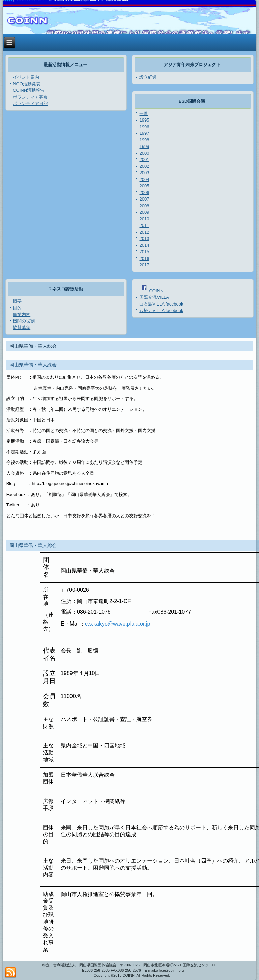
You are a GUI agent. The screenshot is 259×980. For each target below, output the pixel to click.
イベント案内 (26, 77)
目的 (17, 308)
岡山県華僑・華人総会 (33, 365)
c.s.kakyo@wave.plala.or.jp (118, 624)
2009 (144, 212)
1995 (144, 120)
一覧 (144, 114)
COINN (152, 291)
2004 (144, 179)
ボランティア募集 (30, 97)
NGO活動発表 (27, 84)
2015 (144, 252)
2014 (144, 245)
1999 (144, 146)
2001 (144, 160)
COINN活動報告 (29, 90)
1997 (144, 133)
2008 (144, 206)
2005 (144, 186)
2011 (144, 225)
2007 (144, 199)
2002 (144, 166)
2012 (144, 232)
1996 (144, 127)
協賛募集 (22, 328)
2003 (144, 173)
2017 (144, 265)
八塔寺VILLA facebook (161, 310)
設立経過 (148, 77)
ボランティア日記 (30, 103)
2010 (144, 219)
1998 (144, 140)
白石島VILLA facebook (161, 304)
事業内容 (22, 314)
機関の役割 (24, 321)
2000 (144, 153)
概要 (17, 301)
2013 (144, 239)
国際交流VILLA (154, 297)
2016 (144, 258)
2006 (144, 193)
